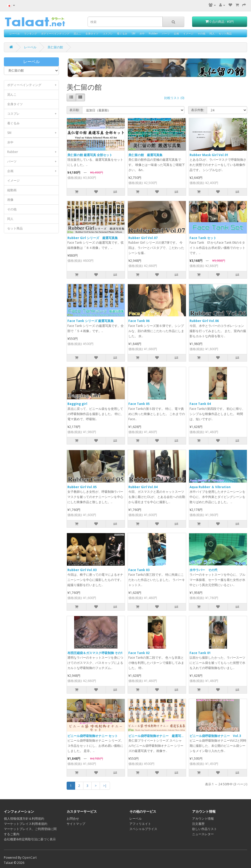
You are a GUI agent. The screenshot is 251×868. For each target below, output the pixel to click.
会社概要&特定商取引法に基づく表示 (30, 839)
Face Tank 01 (200, 653)
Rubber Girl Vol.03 (82, 570)
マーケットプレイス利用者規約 (26, 824)
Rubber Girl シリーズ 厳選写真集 (93, 238)
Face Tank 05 (139, 404)
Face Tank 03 (139, 570)
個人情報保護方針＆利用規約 (24, 819)
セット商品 (225, 33)
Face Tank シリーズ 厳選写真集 (91, 321)
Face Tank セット (203, 238)
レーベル (15, 33)
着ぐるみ (122, 33)
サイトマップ (76, 824)
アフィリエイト (140, 824)
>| (105, 786)
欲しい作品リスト (205, 829)
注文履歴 (198, 824)
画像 (10, 200)
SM (133, 33)
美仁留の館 (55, 47)
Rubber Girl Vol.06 (204, 321)
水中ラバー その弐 (203, 570)
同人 (212, 33)
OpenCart (29, 858)
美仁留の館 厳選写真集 (145, 155)
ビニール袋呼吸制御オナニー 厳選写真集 (158, 736)
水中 (142, 33)
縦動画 (12, 190)
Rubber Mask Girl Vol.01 (209, 155)
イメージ (188, 33)
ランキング (30, 33)
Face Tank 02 (139, 653)
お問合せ (73, 819)
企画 (176, 33)
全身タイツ (92, 33)
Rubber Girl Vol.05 (82, 487)
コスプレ (108, 33)
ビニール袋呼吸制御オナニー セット (93, 736)
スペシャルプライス (143, 829)
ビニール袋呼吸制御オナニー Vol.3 (215, 736)
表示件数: (198, 110)
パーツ (166, 33)
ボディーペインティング (55, 33)
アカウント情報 (203, 819)
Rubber (153, 33)
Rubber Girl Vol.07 (143, 238)
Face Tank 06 (139, 321)
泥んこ (77, 33)
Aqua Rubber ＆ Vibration (210, 487)
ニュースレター (203, 834)
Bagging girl (77, 404)
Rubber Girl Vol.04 (143, 487)
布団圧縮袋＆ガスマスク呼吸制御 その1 (95, 653)
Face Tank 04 (200, 404)
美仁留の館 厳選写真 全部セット (90, 155)
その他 (201, 33)
